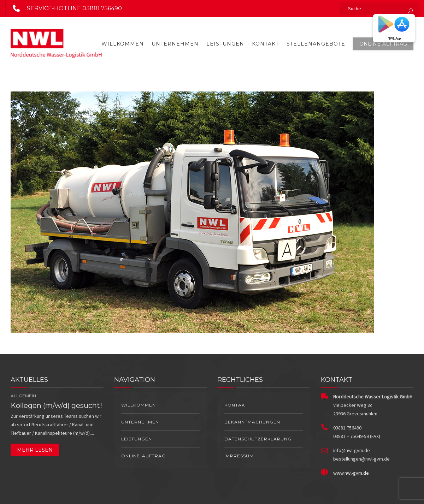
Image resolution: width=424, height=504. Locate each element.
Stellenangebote (316, 44)
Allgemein (23, 396)
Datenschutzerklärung (258, 439)
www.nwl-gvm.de (351, 473)
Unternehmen (175, 44)
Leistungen (225, 44)
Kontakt (265, 44)
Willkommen (123, 44)
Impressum (239, 456)
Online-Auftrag (383, 44)
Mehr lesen (35, 450)
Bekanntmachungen (252, 422)
